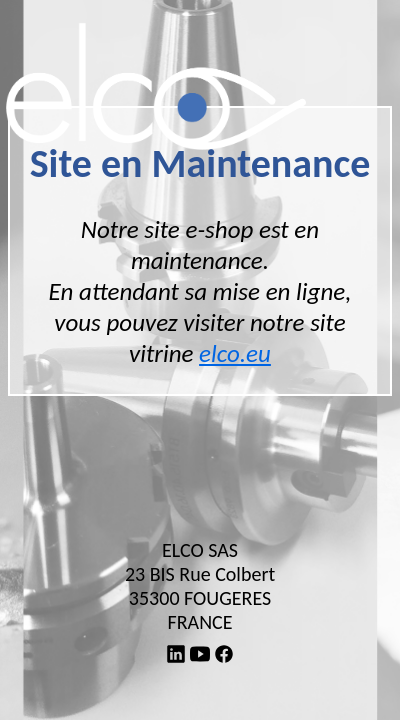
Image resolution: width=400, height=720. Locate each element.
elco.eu (235, 353)
